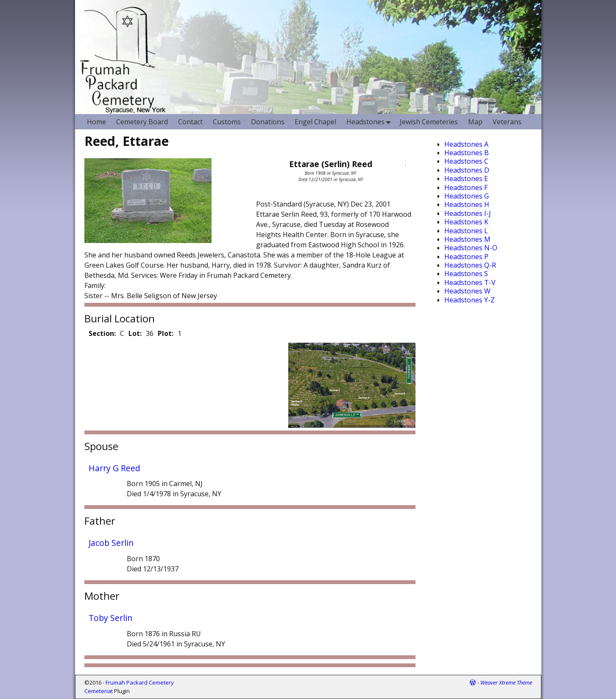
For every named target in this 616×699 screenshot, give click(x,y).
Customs (227, 122)
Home (96, 122)
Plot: (166, 333)
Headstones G (467, 196)
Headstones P (466, 257)
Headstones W (467, 291)
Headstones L (466, 231)
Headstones (371, 122)
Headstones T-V (470, 282)
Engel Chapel (315, 122)
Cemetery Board (142, 122)
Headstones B (467, 153)
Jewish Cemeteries (429, 122)
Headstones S (466, 274)
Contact (190, 122)
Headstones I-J (468, 213)
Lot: (135, 333)
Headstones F (466, 187)
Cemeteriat (99, 691)
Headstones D (467, 170)
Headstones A (466, 144)
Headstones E (466, 179)
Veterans (507, 122)
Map (475, 122)
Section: (102, 333)
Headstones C (466, 161)
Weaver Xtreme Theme (506, 682)
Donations (268, 122)
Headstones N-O (471, 248)
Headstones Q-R (470, 265)
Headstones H (467, 204)
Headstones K (466, 222)
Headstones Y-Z (470, 300)
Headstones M (467, 239)
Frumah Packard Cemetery (140, 682)
